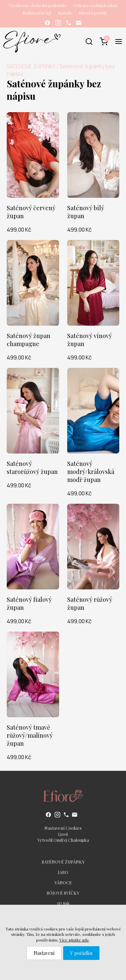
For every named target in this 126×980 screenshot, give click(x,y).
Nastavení (44, 953)
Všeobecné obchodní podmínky (38, 5)
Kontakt (65, 13)
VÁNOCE (63, 882)
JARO (63, 872)
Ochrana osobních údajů (95, 5)
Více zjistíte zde (74, 940)
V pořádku (81, 953)
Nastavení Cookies (63, 828)
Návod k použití (93, 13)
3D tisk (63, 903)
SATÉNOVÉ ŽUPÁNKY (31, 66)
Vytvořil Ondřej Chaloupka (63, 840)
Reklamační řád (37, 13)
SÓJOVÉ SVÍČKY (63, 893)
